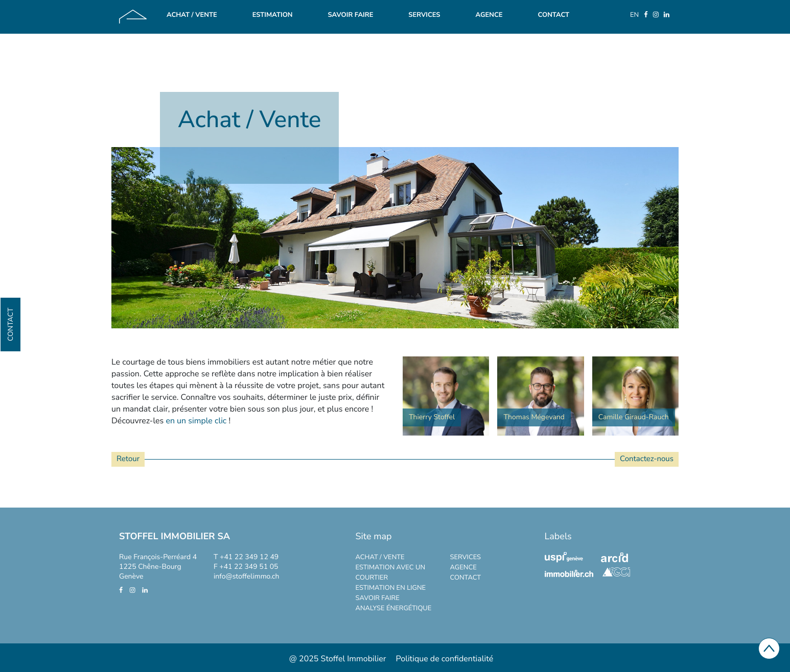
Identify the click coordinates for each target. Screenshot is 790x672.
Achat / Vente (192, 15)
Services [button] (424, 15)
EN (634, 15)
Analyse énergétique (394, 608)
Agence (489, 15)
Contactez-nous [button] (647, 459)
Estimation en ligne (391, 588)
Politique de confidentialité (445, 659)
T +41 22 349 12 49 (246, 557)
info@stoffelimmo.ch (246, 576)
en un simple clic (196, 421)
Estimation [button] (273, 15)
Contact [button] (10, 325)
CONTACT (466, 578)
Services (466, 557)
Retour (128, 459)
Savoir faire (350, 15)
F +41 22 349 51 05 (246, 567)
